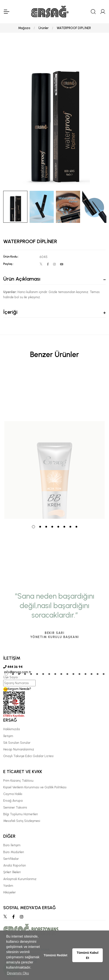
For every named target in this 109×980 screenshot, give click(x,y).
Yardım (8, 886)
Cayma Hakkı (13, 794)
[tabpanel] (54, 445)
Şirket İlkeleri (12, 872)
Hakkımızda (12, 729)
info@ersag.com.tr (17, 672)
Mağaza (24, 28)
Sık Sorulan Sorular (17, 743)
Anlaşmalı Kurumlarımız (20, 879)
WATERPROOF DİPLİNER (74, 28)
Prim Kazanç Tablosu (18, 781)
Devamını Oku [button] (18, 973)
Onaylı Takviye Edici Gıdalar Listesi (28, 756)
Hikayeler (9, 892)
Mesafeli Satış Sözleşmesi (22, 821)
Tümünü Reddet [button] (55, 955)
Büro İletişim (12, 845)
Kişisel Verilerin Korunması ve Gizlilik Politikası (35, 787)
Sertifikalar (11, 859)
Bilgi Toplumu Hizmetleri (21, 814)
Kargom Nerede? (17, 689)
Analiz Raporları (15, 865)
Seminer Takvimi (15, 808)
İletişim (8, 736)
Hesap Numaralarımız (19, 749)
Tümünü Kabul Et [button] (88, 955)
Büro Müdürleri (14, 852)
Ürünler (43, 28)
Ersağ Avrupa (13, 801)
